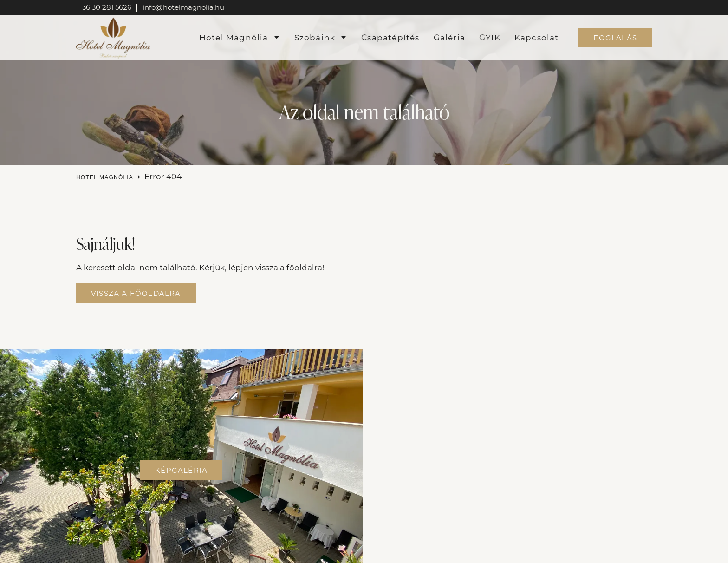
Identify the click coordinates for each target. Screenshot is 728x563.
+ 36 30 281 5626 (105, 7)
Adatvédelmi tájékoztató (333, 554)
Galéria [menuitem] (449, 37)
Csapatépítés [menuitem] (390, 37)
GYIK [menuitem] (490, 37)
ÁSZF (399, 554)
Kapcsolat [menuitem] (537, 37)
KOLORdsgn (570, 554)
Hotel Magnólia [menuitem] (240, 37)
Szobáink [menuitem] (321, 37)
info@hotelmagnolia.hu (183, 7)
